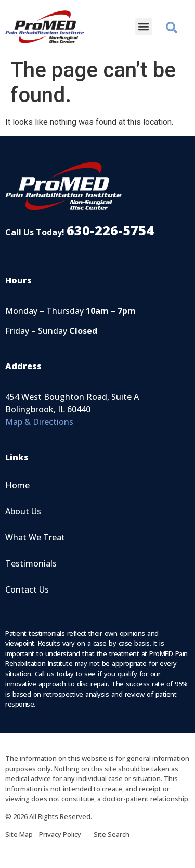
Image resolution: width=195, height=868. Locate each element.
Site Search (112, 834)
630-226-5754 (110, 230)
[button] (144, 27)
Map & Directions (39, 422)
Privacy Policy (66, 834)
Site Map (22, 834)
